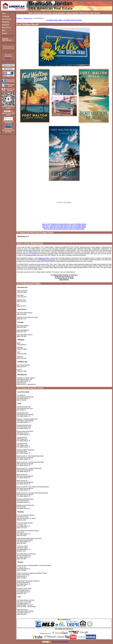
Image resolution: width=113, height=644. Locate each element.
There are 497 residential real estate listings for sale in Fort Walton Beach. (64, 224)
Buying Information (59, 13)
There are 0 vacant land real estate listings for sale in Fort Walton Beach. (64, 227)
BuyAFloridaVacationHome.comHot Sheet (8, 130)
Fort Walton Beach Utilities (55, 20)
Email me (8, 58)
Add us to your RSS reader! (60, 642)
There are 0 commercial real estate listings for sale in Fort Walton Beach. (64, 226)
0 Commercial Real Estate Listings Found (35, 233)
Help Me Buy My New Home (8, 122)
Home (30, 13)
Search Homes (47, 13)
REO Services (84, 13)
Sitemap (97, 13)
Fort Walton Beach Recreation (73, 20)
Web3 (92, 13)
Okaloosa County (28, 18)
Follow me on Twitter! (10, 85)
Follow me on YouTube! (10, 90)
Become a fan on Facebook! (10, 81)
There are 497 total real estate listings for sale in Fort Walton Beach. (64, 229)
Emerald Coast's (31, 255)
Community (37, 13)
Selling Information (72, 13)
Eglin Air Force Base (48, 260)
